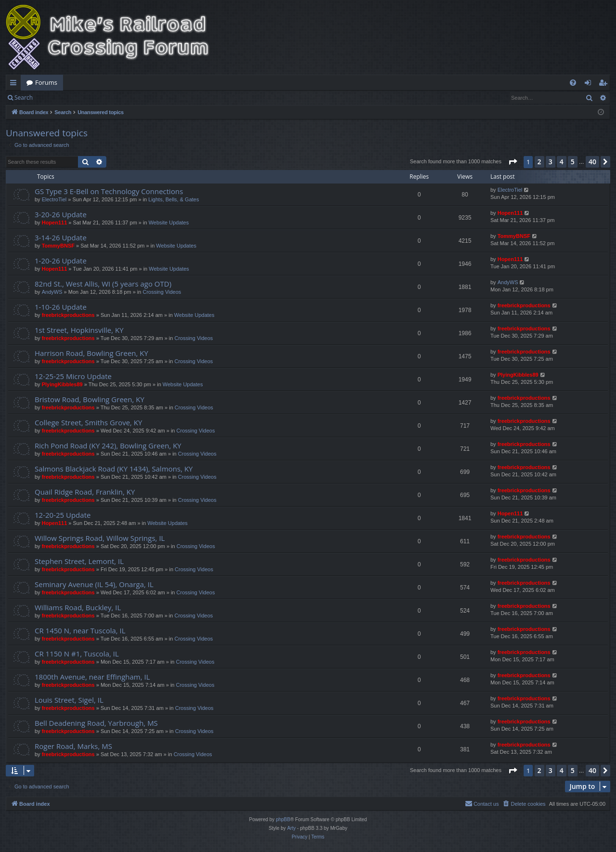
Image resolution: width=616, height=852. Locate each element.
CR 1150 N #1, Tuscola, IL (77, 654)
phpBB (283, 819)
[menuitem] (573, 83)
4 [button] (562, 162)
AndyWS (52, 292)
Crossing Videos (162, 292)
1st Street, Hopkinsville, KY (79, 330)
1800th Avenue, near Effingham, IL (92, 677)
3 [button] (551, 162)
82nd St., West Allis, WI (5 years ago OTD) (103, 284)
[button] (513, 162)
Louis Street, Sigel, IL (69, 700)
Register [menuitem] (605, 84)
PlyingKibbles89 (62, 384)
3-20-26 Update (61, 214)
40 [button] (592, 162)
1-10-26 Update (61, 307)
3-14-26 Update (61, 237)
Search (24, 98)
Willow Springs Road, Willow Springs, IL (100, 538)
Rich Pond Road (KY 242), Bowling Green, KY (108, 446)
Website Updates (169, 223)
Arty (292, 828)
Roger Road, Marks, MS (73, 746)
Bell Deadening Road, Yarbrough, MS (96, 723)
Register (86, 98)
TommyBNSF (58, 246)
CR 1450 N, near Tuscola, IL (80, 630)
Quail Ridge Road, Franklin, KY (85, 492)
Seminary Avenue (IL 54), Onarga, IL (94, 584)
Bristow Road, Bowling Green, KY (90, 399)
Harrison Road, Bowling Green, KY (91, 353)
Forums (46, 82)
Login (54, 98)
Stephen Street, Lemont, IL (79, 561)
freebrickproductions (68, 315)
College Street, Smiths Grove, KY (88, 422)
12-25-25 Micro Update (73, 376)
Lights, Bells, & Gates (173, 199)
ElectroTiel (54, 199)
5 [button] (573, 162)
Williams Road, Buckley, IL (78, 607)
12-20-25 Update (63, 515)
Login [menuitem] (590, 84)
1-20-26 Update (61, 261)
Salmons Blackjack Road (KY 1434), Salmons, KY (114, 469)
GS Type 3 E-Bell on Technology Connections (109, 191)
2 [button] (539, 162)
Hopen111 (55, 223)
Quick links (15, 84)
